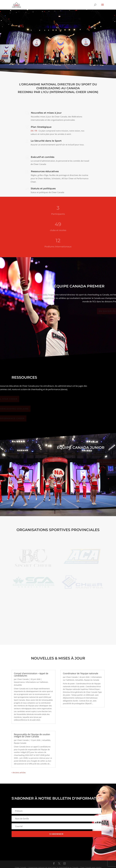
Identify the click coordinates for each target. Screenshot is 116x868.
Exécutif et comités (43, 157)
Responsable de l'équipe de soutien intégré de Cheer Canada (32, 735)
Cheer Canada (23, 679)
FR (36, 131)
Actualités (18, 685)
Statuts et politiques (43, 188)
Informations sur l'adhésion (37, 682)
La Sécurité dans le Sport (46, 141)
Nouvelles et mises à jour (46, 113)
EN (32, 131)
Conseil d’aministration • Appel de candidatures (31, 674)
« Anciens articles (19, 773)
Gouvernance (19, 682)
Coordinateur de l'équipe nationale (81, 673)
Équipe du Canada (92, 680)
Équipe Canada (20, 743)
